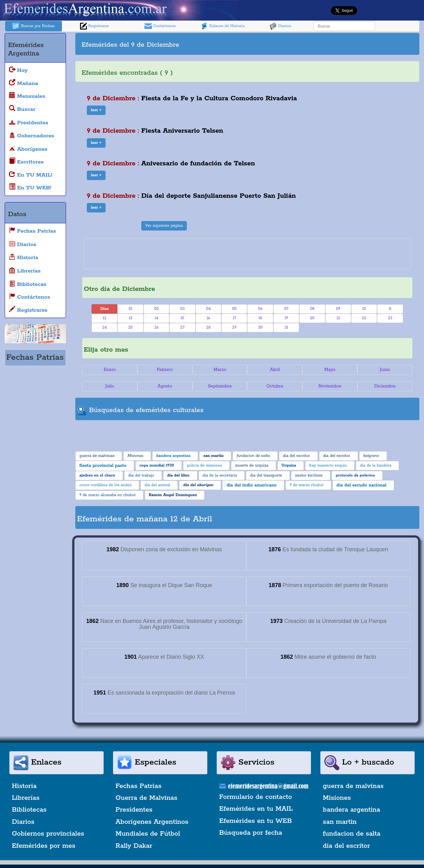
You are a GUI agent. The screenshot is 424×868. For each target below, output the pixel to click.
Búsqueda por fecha (251, 833)
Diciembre (385, 386)
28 (209, 327)
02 (156, 309)
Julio (110, 386)
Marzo (220, 370)
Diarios (280, 26)
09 (338, 309)
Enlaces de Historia (222, 26)
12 (104, 318)
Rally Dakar (134, 846)
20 (312, 318)
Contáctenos (160, 26)
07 (286, 309)
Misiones (337, 798)
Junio (385, 370)
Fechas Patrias (139, 786)
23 (390, 318)
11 (390, 309)
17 (234, 318)
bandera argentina (351, 810)
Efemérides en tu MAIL (256, 809)
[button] (96, 110)
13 (131, 318)
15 (182, 318)
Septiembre (220, 386)
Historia (24, 786)
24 (105, 327)
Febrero (165, 370)
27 (182, 327)
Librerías (26, 798)
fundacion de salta (352, 834)
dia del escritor (346, 846)
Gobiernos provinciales (48, 834)
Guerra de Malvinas (146, 798)
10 (364, 309)
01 (130, 309)
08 (312, 309)
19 (286, 318)
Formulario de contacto (256, 797)
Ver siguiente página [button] (164, 226)
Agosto (165, 386)
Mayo (330, 370)
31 (286, 327)
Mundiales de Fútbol (148, 834)
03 (182, 309)
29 (234, 327)
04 (208, 309)
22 (364, 318)
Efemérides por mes (44, 846)
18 (260, 318)
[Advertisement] (332, 44)
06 (260, 309)
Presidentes (134, 810)
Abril (275, 370)
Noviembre (330, 386)
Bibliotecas (29, 810)
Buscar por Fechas (33, 26)
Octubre (275, 386)
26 (156, 327)
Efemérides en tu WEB (256, 821)
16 (208, 318)
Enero (110, 370)
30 (260, 327)
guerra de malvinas (353, 786)
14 (157, 318)
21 (338, 318)
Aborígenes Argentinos (152, 822)
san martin (340, 822)
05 (234, 309)
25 (130, 327)
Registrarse (94, 26)
